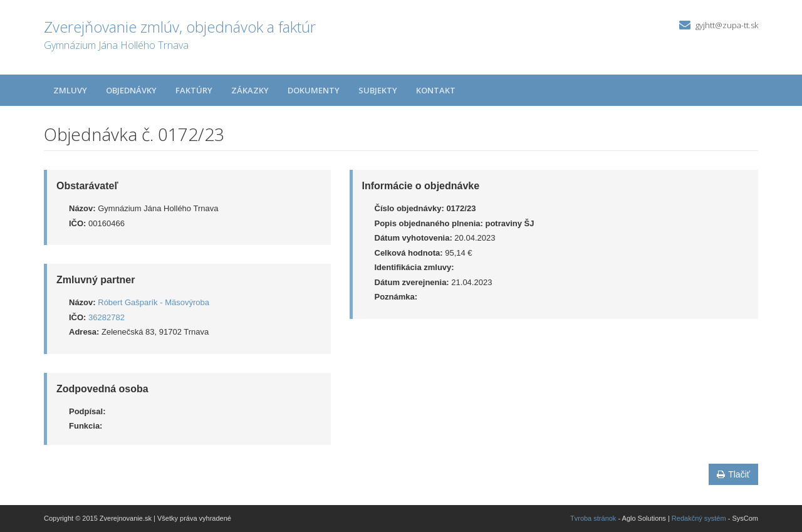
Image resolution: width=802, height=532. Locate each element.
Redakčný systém (699, 518)
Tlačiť (733, 474)
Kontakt (436, 90)
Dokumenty (314, 90)
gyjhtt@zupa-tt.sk (727, 25)
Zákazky (250, 90)
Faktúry (194, 90)
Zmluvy (70, 90)
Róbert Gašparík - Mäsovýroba (154, 302)
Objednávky (131, 90)
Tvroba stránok (593, 518)
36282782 (107, 317)
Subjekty (378, 90)
